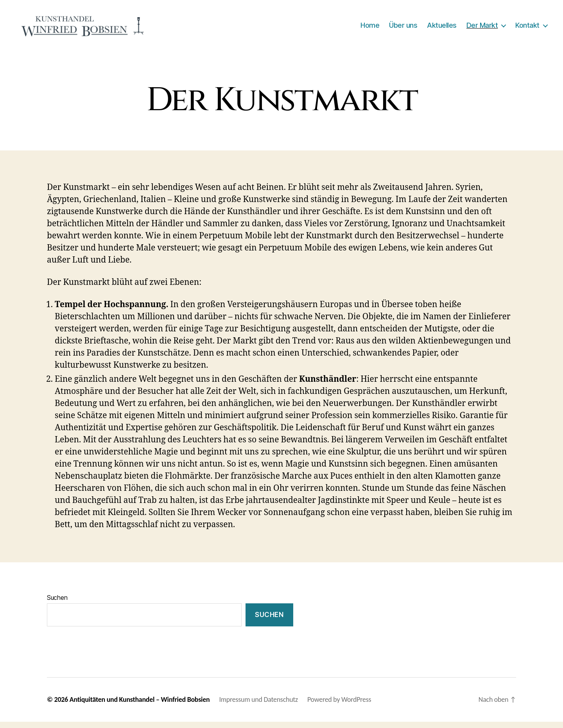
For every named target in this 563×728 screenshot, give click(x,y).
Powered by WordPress (339, 706)
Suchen (57, 604)
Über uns (403, 28)
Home (370, 28)
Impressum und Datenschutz (258, 706)
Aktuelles (442, 28)
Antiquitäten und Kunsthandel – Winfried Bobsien (140, 706)
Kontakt (527, 28)
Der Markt (482, 28)
